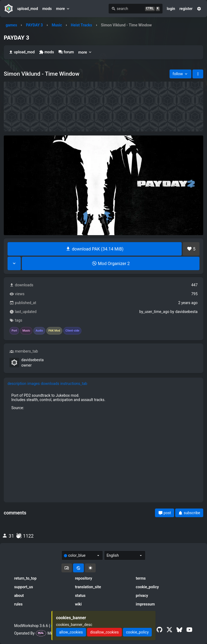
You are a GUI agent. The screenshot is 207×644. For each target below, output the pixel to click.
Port (14, 331)
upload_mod (28, 9)
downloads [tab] (50, 384)
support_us (23, 587)
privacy (142, 596)
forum (66, 52)
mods (47, 9)
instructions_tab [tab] (74, 384)
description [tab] (17, 384)
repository (84, 578)
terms (141, 578)
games (11, 25)
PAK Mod (54, 331)
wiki (78, 604)
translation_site (88, 587)
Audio (39, 331)
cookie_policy (147, 587)
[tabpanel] (103, 444)
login (171, 9)
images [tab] (34, 384)
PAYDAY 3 (34, 25)
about (19, 596)
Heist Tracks (82, 25)
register (186, 9)
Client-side (72, 331)
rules (18, 604)
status (80, 596)
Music (57, 25)
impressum (145, 604)
